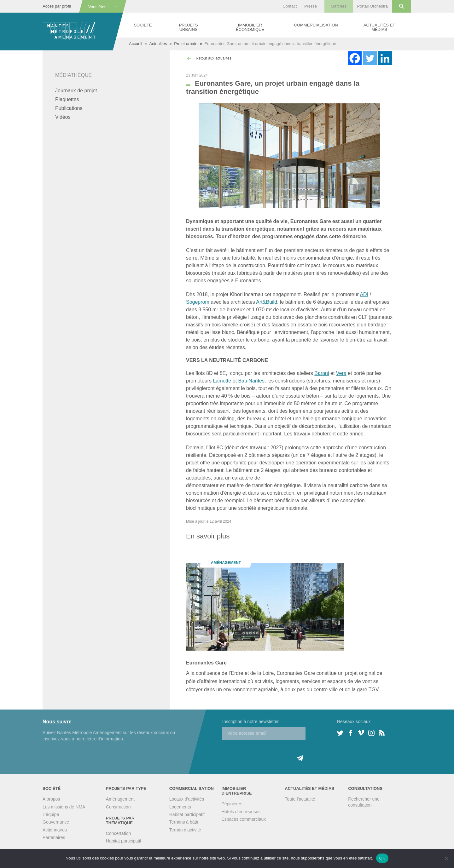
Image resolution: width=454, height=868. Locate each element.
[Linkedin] (385, 58)
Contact (290, 6)
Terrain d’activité (185, 830)
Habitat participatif (124, 841)
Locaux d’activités (187, 799)
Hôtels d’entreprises (241, 812)
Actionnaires (55, 830)
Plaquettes (67, 99)
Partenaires (54, 837)
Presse (311, 6)
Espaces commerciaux (244, 819)
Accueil (136, 44)
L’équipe (51, 814)
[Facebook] (355, 58)
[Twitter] (370, 58)
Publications (69, 108)
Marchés (339, 6)
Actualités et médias (379, 27)
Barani (322, 373)
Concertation (118, 833)
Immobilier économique (250, 27)
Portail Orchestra (372, 6)
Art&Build (267, 302)
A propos (51, 799)
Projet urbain (186, 44)
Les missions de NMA (64, 807)
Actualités (158, 44)
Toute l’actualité (300, 799)
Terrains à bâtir (184, 822)
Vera (341, 373)
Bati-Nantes (251, 381)
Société (143, 25)
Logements (180, 807)
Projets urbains (189, 27)
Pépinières (232, 804)
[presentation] (270, 752)
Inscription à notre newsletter (250, 721)
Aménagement (120, 799)
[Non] (446, 858)
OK (382, 858)
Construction (118, 807)
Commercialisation (316, 25)
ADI (364, 294)
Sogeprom (198, 302)
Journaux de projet (76, 91)
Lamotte (222, 381)
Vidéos (63, 117)
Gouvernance (56, 822)
